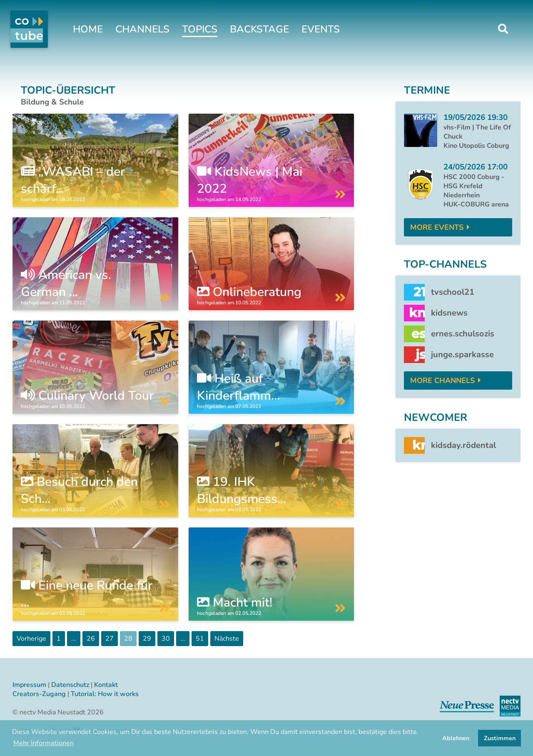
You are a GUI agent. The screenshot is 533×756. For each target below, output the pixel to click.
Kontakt (106, 685)
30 (166, 639)
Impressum (29, 685)
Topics (200, 29)
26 (91, 639)
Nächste (227, 639)
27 (110, 639)
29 (147, 639)
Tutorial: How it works (105, 694)
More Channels (442, 380)
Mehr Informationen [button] (44, 743)
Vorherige (31, 639)
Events (321, 29)
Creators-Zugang (39, 694)
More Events (437, 227)
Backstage (259, 29)
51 (200, 639)
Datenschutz (70, 685)
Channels (142, 29)
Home (88, 29)
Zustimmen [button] (500, 738)
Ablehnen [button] (456, 738)
